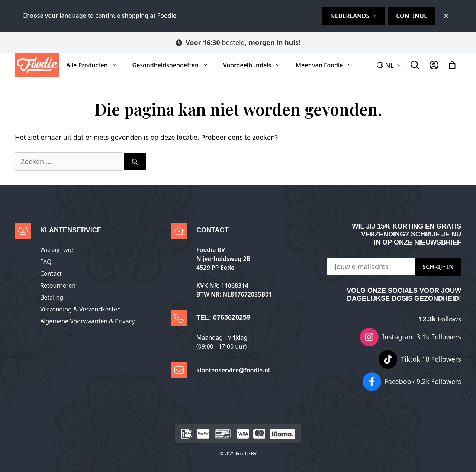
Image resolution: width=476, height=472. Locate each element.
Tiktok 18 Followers (431, 359)
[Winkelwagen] (452, 65)
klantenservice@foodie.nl (233, 370)
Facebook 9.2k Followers (423, 381)
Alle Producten (96, 65)
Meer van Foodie (328, 65)
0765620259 (232, 317)
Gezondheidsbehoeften (174, 65)
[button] (389, 65)
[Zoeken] (135, 162)
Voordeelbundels (256, 65)
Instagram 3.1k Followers (422, 337)
